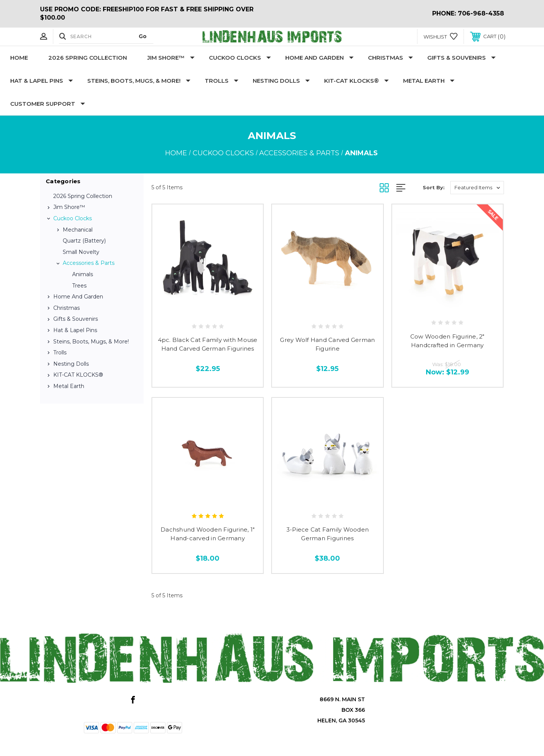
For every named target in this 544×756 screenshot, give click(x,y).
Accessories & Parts (89, 263)
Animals (83, 274)
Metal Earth (429, 81)
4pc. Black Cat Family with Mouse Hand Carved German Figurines (208, 344)
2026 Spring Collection (88, 58)
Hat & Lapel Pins (42, 81)
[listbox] (477, 188)
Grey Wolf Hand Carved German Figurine (327, 344)
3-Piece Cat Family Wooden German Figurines (328, 534)
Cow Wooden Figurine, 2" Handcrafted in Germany (447, 341)
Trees (79, 286)
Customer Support (48, 104)
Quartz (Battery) (84, 241)
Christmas (390, 58)
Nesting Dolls (281, 81)
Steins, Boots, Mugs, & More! (139, 81)
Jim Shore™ (171, 58)
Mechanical (78, 230)
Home (19, 58)
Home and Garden (319, 58)
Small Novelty (81, 252)
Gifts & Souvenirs (461, 58)
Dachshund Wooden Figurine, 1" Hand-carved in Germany (208, 534)
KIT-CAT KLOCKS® (356, 81)
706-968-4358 (481, 13)
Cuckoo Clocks (240, 58)
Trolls (222, 81)
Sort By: (434, 187)
